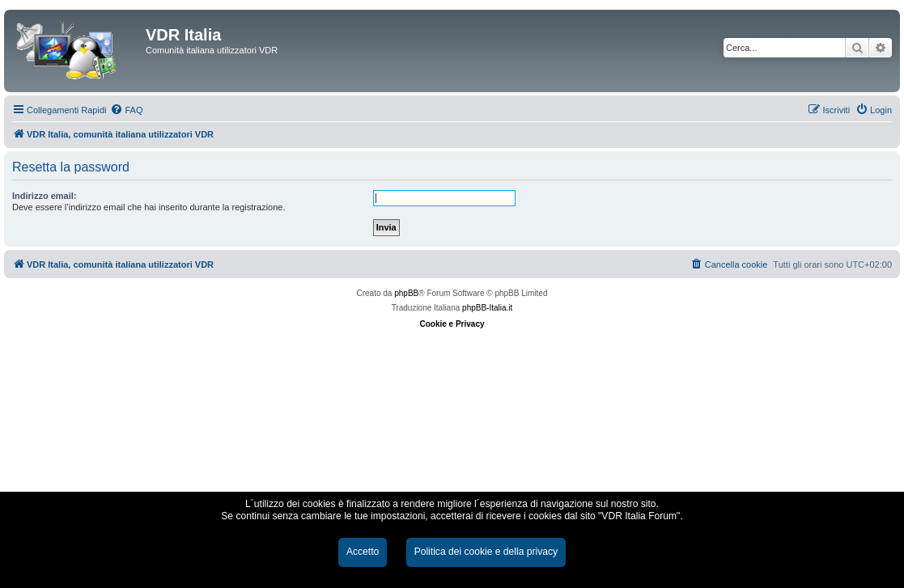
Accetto (363, 552)
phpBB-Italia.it (487, 308)
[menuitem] (126, 110)
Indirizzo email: (44, 196)
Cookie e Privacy (452, 324)
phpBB (406, 293)
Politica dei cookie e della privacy (486, 552)
